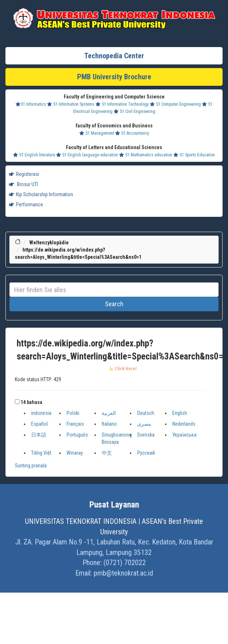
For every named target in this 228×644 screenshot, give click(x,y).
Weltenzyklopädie (49, 243)
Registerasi (24, 174)
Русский (146, 453)
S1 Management (97, 133)
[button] (17, 402)
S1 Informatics (31, 104)
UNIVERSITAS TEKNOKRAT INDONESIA (81, 521)
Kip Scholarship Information (41, 194)
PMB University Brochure (114, 77)
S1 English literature (34, 155)
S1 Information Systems (71, 104)
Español (39, 424)
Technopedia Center (114, 56)
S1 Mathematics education (146, 155)
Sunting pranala (31, 466)
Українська (184, 435)
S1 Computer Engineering (175, 104)
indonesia (41, 413)
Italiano (109, 424)
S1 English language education (87, 155)
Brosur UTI (24, 184)
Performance (26, 205)
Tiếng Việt (41, 453)
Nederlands (184, 424)
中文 (107, 453)
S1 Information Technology (122, 104)
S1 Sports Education (194, 155)
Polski (73, 413)
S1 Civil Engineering (134, 111)
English (180, 413)
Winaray (75, 453)
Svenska (146, 435)
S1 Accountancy (132, 133)
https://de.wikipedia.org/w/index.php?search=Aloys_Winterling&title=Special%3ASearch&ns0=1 (122, 350)
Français (75, 424)
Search (114, 304)
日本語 (39, 435)
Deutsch (146, 413)
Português (77, 435)
